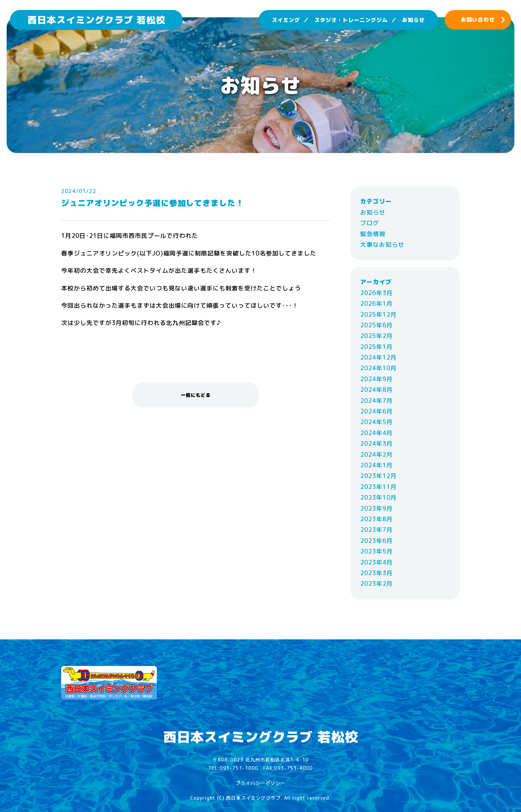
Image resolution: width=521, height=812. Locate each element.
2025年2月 (376, 336)
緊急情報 (373, 234)
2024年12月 (378, 357)
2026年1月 (376, 304)
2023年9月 (376, 508)
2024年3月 (376, 444)
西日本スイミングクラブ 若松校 (97, 20)
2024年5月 (376, 422)
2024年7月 (376, 401)
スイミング (286, 20)
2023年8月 (376, 519)
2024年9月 (376, 379)
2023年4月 (376, 562)
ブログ (370, 223)
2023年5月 (376, 551)
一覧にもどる (196, 395)
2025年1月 (376, 347)
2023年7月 (376, 530)
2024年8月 (376, 390)
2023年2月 (376, 584)
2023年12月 (378, 476)
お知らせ (413, 20)
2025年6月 (376, 325)
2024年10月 (378, 368)
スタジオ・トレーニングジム (351, 20)
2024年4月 (376, 433)
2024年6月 (376, 411)
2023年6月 (376, 541)
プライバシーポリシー (260, 783)
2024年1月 (376, 465)
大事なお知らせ (382, 245)
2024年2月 (376, 455)
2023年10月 (378, 497)
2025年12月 (378, 315)
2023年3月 (376, 573)
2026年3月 (376, 293)
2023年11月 (378, 487)
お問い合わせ (478, 20)
